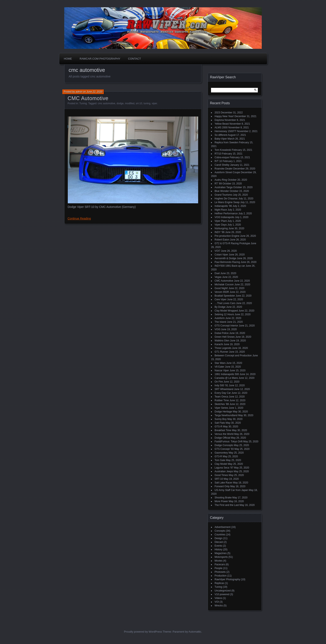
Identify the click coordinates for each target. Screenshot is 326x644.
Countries (220, 535)
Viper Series (221, 408)
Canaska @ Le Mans (226, 378)
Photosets (220, 572)
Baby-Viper (221, 139)
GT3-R (218, 456)
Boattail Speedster (225, 296)
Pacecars (220, 564)
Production (220, 576)
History (218, 550)
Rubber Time (222, 400)
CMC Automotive (88, 98)
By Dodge (220, 307)
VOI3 (217, 329)
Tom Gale (220, 460)
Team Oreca (221, 397)
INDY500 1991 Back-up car (230, 266)
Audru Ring (221, 180)
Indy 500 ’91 (221, 385)
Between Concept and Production (233, 356)
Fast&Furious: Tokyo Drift (228, 442)
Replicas (219, 583)
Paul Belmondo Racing (227, 262)
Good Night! (221, 288)
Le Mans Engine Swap (227, 202)
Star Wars (220, 363)
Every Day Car (223, 393)
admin (79, 92)
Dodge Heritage (223, 412)
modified (130, 103)
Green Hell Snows (225, 337)
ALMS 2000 (221, 128)
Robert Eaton (222, 240)
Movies (219, 561)
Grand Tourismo (223, 195)
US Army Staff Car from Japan (231, 490)
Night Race (221, 210)
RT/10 (218, 154)
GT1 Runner (221, 352)
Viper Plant (221, 221)
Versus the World (224, 434)
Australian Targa (224, 187)
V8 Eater (219, 367)
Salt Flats (220, 423)
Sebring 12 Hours (224, 314)
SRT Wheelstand (224, 389)
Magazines (221, 553)
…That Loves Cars (225, 303)
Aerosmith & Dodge (225, 258)
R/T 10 (218, 161)
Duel (217, 273)
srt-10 (139, 103)
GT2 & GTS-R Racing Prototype (232, 243)
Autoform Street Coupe (227, 172)
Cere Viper (220, 299)
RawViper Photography (227, 579)
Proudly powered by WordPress (143, 632)
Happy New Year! (224, 116)
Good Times (221, 475)
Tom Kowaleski (223, 150)
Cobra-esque (222, 157)
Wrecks (219, 606)
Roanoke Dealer (224, 169)
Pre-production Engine (227, 236)
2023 (217, 113)
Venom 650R (222, 292)
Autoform (220, 318)
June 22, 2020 (94, 92)
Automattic (195, 632)
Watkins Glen (222, 341)
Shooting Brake (223, 498)
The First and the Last (227, 505)
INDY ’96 (220, 232)
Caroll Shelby (222, 165)
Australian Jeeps (224, 471)
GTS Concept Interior (226, 326)
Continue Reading (79, 218)
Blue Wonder (222, 191)
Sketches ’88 (222, 404)
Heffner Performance (226, 213)
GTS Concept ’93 (224, 449)
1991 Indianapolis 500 (227, 374)
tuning (147, 103)
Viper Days (221, 225)
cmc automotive (106, 103)
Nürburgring (221, 228)
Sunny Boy (221, 419)
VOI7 (217, 251)
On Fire (219, 382)
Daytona (219, 120)
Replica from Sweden (226, 142)
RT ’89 (218, 184)
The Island (220, 322)
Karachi (219, 344)
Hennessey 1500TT (225, 131)
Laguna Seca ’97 (224, 468)
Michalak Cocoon (224, 285)
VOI (217, 602)
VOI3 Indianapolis (224, 217)
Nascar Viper (222, 370)
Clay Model (221, 464)
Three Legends (223, 348)
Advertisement (223, 527)
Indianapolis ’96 (223, 206)
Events (218, 546)
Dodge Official (222, 438)
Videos (218, 598)
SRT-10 (219, 479)
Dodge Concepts (224, 445)
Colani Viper (221, 255)
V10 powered (222, 594)
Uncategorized (223, 591)
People (218, 568)
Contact (135, 59)
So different (221, 135)
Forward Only (222, 486)
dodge (120, 103)
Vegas (218, 277)
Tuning (83, 103)
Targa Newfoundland (226, 415)
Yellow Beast (222, 124)
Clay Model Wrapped (226, 311)
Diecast (219, 542)
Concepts (220, 531)
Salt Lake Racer (223, 483)
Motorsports (221, 557)
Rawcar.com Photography (100, 59)
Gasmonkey (221, 453)
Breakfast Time (223, 430)
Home (68, 59)
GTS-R (218, 427)
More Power (221, 501)
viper (154, 103)
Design (218, 538)
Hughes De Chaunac (226, 199)
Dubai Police (222, 333)
